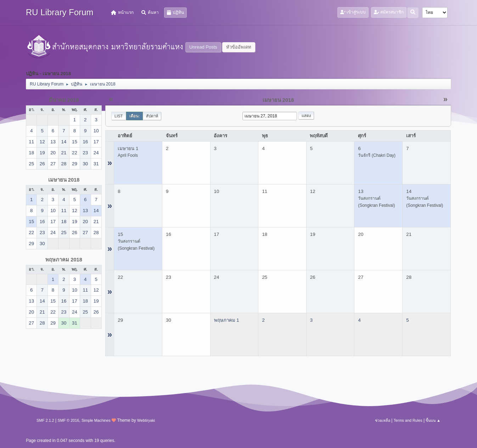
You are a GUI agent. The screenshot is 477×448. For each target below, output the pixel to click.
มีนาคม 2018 (64, 100)
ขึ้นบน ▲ (433, 420)
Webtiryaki (146, 420)
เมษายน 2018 (64, 180)
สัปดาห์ (152, 116)
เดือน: (135, 116)
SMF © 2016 (69, 420)
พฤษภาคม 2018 (64, 260)
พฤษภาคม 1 (227, 320)
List (119, 116)
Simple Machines (96, 420)
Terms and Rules (408, 420)
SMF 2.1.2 (45, 420)
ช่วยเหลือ (383, 420)
